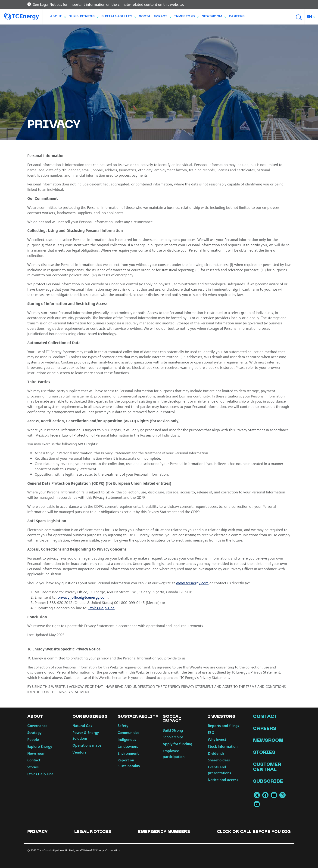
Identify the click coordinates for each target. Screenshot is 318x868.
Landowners (128, 746)
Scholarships (173, 737)
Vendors (79, 752)
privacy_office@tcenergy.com (83, 597)
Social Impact (155, 18)
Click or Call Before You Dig (254, 832)
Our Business (83, 18)
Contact (34, 760)
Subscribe (268, 782)
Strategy (34, 732)
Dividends (216, 753)
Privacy (37, 832)
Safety (123, 725)
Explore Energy (40, 746)
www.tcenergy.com (192, 583)
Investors (186, 18)
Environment (128, 753)
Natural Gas (82, 725)
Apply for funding (177, 744)
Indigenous (127, 739)
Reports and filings (223, 725)
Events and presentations (219, 770)
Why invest (217, 739)
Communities (128, 732)
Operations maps (87, 745)
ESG (211, 732)
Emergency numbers (164, 832)
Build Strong (173, 730)
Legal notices (93, 832)
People (33, 739)
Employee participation (174, 754)
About (58, 18)
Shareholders (219, 760)
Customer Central (267, 767)
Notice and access (223, 780)
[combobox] (311, 17)
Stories (33, 767)
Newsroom (214, 18)
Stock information (223, 746)
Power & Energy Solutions (86, 735)
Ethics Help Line (40, 774)
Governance (37, 725)
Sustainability (119, 18)
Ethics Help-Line (101, 608)
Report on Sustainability (129, 763)
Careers (237, 17)
